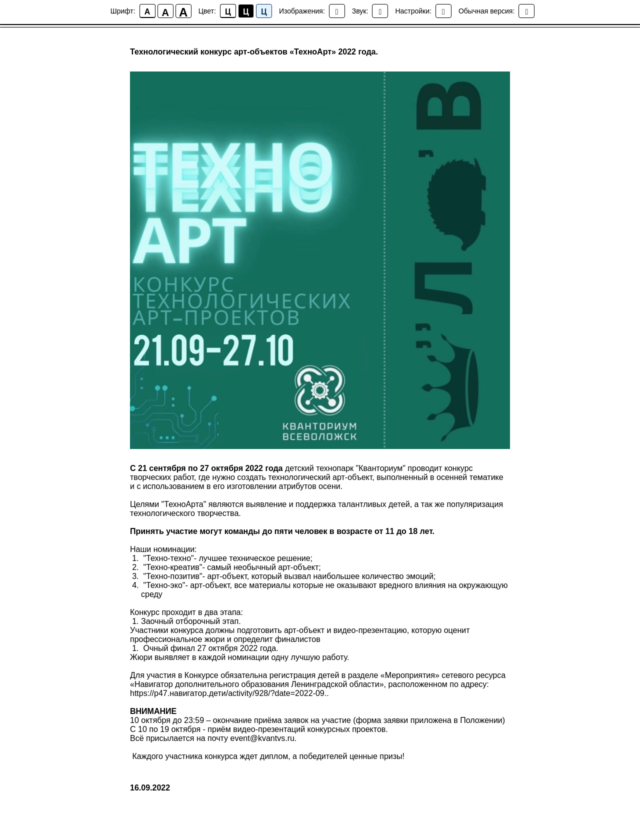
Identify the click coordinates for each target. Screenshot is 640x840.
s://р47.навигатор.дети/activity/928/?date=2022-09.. (236, 693)
